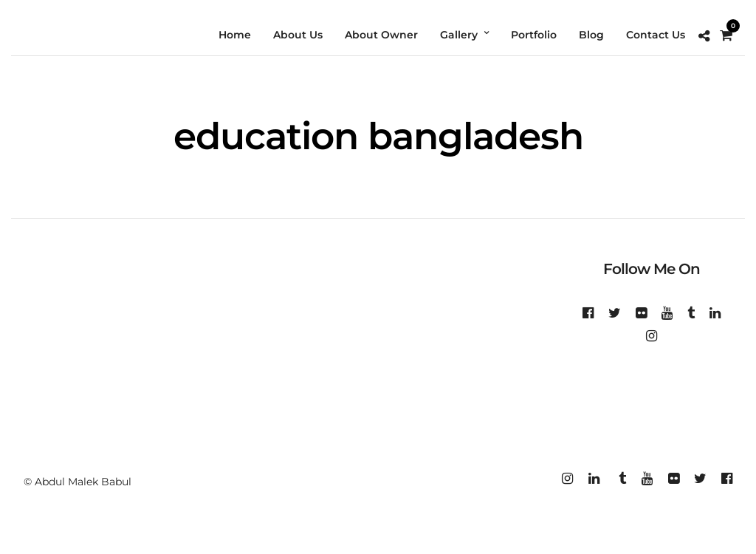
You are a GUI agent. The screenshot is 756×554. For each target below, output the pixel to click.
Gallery (459, 35)
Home (235, 35)
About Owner (381, 35)
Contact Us (656, 35)
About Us (298, 35)
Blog (591, 35)
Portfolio (534, 35)
